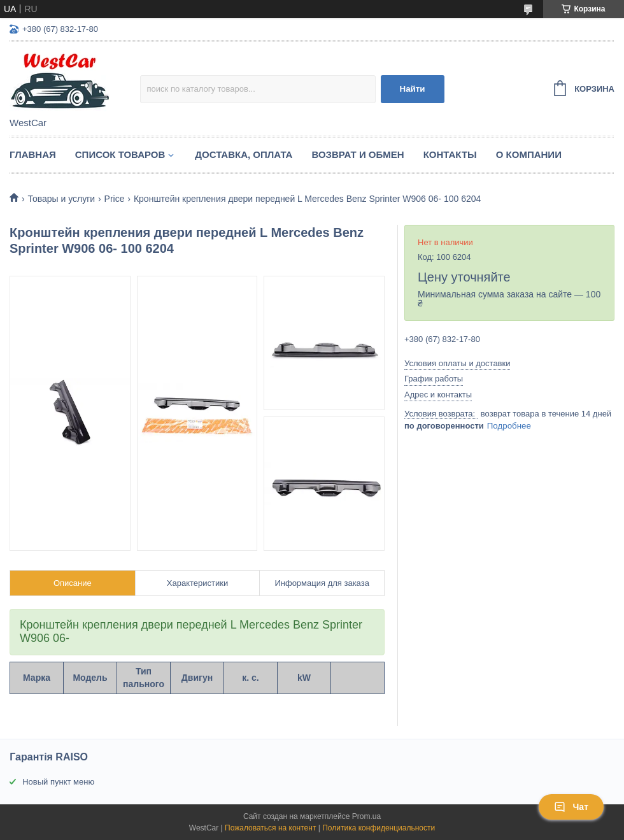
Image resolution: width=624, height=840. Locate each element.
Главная (33, 154)
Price (115, 199)
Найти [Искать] (413, 89)
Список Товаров (120, 154)
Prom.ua (366, 816)
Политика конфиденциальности (379, 828)
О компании (529, 154)
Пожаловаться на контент (270, 828)
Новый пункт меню (58, 782)
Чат (571, 807)
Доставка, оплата (244, 154)
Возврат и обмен (358, 154)
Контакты (450, 154)
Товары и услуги (61, 199)
